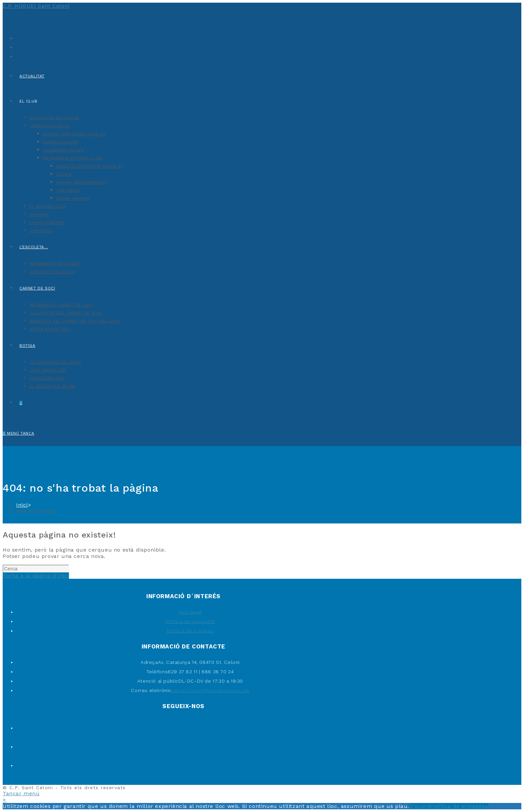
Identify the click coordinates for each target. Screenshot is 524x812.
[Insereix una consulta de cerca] (36, 569)
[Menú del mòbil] (21, 433)
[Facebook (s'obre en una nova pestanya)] (18, 47)
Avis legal (190, 612)
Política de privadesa (459, 806)
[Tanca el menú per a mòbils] (21, 793)
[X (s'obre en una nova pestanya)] (18, 38)
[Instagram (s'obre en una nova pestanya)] (18, 56)
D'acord (420, 806)
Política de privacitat (190, 621)
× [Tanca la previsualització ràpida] (5, 800)
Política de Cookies (190, 631)
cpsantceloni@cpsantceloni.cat (210, 690)
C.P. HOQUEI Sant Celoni (36, 6)
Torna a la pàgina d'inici (36, 576)
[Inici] (22, 505)
